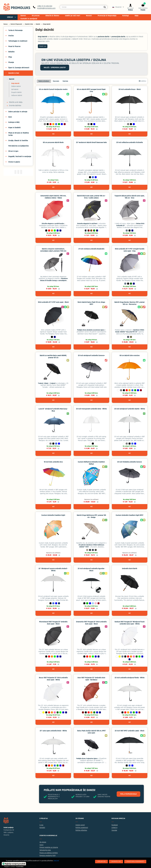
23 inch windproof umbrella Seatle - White (130, 409)
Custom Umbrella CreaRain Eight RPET (130, 515)
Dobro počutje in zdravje (18, 112)
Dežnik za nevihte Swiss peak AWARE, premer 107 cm (53, 357)
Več (53, 134)
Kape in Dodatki (15, 128)
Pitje (10, 57)
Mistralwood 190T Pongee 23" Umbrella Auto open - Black (53, 623)
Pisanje (11, 62)
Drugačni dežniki (16, 92)
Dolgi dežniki (15, 83)
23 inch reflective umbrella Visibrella (130, 142)
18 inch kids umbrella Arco (53, 462)
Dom (10, 117)
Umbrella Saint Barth (130, 569)
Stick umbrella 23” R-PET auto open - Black (53, 302)
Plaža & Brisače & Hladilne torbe (19, 134)
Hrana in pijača (14, 162)
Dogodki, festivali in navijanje (20, 156)
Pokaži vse (43, 46)
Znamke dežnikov (15, 106)
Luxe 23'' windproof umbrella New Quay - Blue (53, 410)
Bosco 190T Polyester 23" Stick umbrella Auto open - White (53, 679)
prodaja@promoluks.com (46, 8)
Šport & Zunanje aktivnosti (19, 68)
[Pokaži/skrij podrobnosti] (135, 862)
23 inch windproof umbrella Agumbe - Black (91, 570)
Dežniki (12, 79)
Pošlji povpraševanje (128, 794)
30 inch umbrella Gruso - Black (130, 89)
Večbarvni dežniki (17, 95)
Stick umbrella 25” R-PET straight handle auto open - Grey (130, 250)
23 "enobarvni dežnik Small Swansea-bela (91, 142)
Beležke (11, 52)
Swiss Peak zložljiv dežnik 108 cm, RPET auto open (91, 732)
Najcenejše (56, 81)
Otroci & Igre (13, 151)
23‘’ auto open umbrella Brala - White (53, 731)
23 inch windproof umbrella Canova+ (91, 355)
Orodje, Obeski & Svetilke (18, 141)
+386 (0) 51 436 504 (45, 6)
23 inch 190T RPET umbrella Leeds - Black (130, 731)
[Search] (105, 7)
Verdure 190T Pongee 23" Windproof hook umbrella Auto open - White (130, 623)
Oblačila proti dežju (16, 102)
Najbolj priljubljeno (44, 81)
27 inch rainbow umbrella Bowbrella (91, 249)
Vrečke (11, 36)
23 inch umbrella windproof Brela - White (130, 678)
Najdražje (65, 81)
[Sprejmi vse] (101, 862)
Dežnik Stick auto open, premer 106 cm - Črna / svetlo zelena (91, 197)
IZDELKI (10, 17)
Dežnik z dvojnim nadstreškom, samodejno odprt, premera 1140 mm (53, 250)
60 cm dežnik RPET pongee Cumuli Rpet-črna (91, 90)
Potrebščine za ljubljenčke (19, 146)
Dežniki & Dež (14, 73)
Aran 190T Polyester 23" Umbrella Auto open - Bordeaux (91, 679)
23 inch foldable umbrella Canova (130, 462)
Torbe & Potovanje (15, 30)
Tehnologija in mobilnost (18, 41)
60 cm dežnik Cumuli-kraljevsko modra (53, 89)
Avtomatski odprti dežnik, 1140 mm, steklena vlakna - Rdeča (53, 197)
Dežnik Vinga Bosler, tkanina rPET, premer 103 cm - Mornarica (130, 303)
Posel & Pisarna (14, 46)
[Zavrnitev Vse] (116, 862)
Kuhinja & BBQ (14, 122)
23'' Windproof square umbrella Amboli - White (53, 570)
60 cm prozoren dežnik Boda (53, 142)
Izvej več (56, 861)
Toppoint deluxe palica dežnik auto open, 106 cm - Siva (130, 197)
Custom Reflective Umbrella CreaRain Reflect (91, 463)
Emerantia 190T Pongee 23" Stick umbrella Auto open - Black (91, 623)
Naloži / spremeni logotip (55, 68)
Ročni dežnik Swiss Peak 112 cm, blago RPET (91, 303)
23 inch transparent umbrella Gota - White (91, 409)
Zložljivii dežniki (16, 86)
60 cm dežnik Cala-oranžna (130, 355)
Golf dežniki (15, 89)
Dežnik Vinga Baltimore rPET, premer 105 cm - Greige (91, 516)
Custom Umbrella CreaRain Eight (53, 515)
